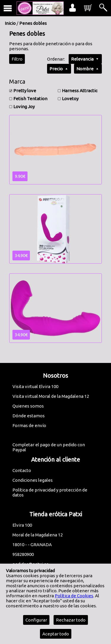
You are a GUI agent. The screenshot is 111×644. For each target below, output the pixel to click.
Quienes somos (28, 406)
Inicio (10, 23)
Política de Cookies (74, 596)
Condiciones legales (33, 480)
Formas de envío (29, 425)
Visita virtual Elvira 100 (35, 386)
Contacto (22, 470)
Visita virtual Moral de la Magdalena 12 (51, 396)
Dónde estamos (29, 416)
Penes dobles (33, 23)
